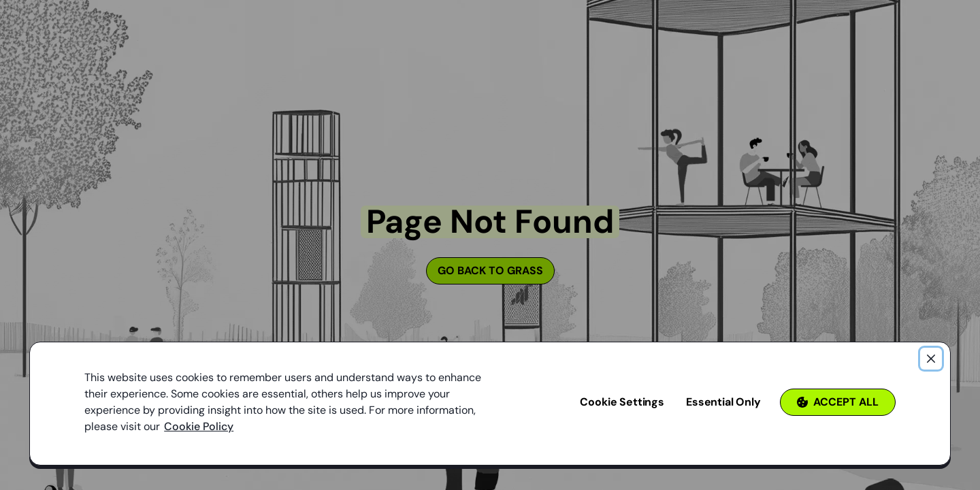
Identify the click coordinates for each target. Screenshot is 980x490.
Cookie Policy (199, 426)
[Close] (931, 359)
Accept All (838, 402)
